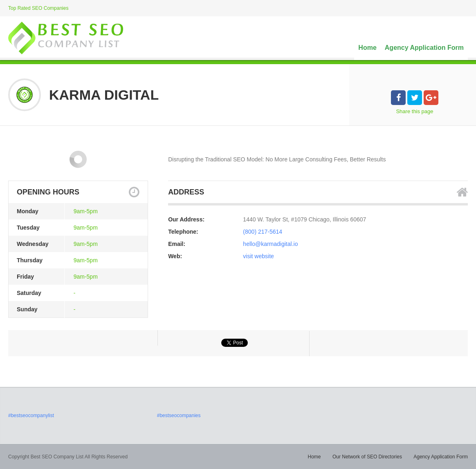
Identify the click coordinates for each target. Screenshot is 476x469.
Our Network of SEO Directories (367, 457)
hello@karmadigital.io (270, 244)
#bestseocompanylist (31, 415)
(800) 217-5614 (263, 232)
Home (367, 48)
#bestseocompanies (179, 415)
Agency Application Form (424, 48)
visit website (258, 256)
